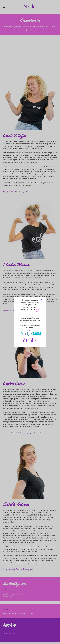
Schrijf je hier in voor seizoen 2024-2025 (30, 312)
